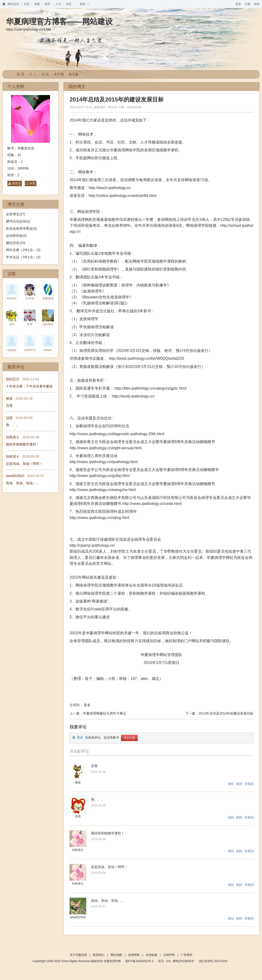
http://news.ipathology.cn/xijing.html (99, 518)
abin (12, 324)
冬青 (30, 324)
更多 (84, 4)
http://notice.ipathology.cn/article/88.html (122, 196)
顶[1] (231, 918)
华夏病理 (48, 298)
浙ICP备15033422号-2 (139, 961)
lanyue (48, 350)
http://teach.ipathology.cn (110, 188)
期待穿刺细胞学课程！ (23, 444)
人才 (58, 4)
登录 (238, 4)
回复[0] (249, 784)
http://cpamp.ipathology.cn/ (92, 545)
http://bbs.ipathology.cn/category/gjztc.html (150, 388)
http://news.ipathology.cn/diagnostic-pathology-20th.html (117, 434)
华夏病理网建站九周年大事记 (105, 713)
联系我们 (99, 955)
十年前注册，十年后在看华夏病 (29, 386)
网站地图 (116, 955)
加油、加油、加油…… (23, 483)
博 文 (33, 74)
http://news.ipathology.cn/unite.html (152, 504)
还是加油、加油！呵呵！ (24, 464)
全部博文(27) (16, 214)
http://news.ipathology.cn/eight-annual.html (106, 448)
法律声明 (169, 955)
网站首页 (13, 4)
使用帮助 (134, 955)
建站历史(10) (16, 243)
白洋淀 (30, 298)
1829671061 (32, 350)
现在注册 (129, 738)
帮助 (257, 4)
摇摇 (9, 398)
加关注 (16, 183)
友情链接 (151, 955)
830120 (12, 298)
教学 (48, 4)
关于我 (59, 74)
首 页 (20, 74)
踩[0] (239, 784)
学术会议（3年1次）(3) (23, 257)
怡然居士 (13, 437)
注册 (247, 4)
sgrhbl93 (48, 324)
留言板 (74, 74)
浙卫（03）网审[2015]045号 (176, 961)
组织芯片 (13, 379)
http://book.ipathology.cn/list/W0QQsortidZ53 (146, 358)
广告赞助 (186, 955)
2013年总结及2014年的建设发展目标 (226, 713)
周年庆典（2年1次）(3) (23, 250)
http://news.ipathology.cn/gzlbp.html (100, 476)
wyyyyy (12, 350)
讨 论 (45, 74)
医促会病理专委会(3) (21, 228)
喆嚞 (9, 418)
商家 (37, 4)
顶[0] (231, 784)
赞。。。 (13, 425)
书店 (69, 4)
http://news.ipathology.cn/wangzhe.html (103, 490)
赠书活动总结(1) (18, 221)
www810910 (15, 476)
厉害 (9, 406)
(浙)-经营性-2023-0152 (213, 961)
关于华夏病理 (78, 955)
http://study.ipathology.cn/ (133, 396)
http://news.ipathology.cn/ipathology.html (104, 462)
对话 (32, 183)
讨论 (27, 4)
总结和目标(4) (16, 236)
